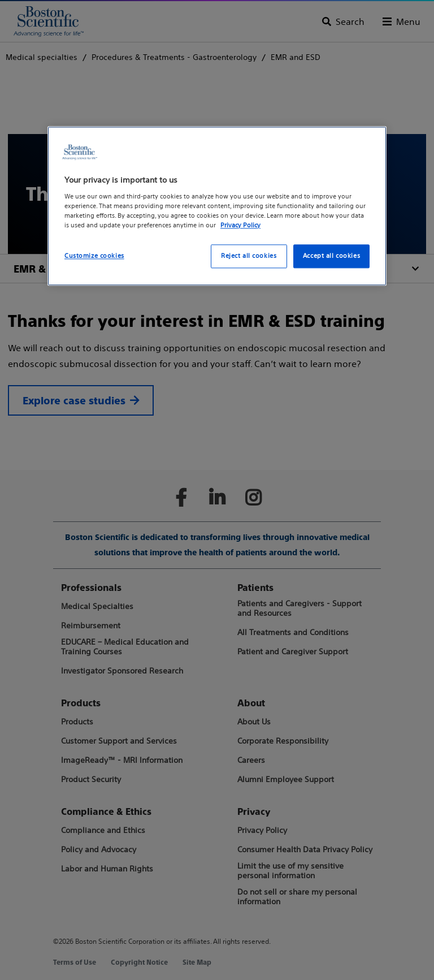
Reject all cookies (249, 256)
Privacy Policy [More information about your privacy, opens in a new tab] (240, 225)
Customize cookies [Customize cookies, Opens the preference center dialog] (94, 256)
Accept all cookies (331, 256)
